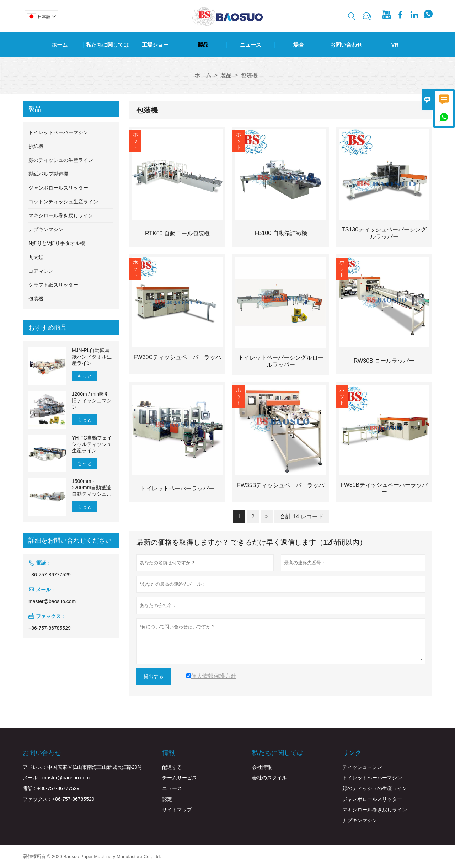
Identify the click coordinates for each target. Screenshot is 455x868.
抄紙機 (36, 146)
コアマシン (41, 271)
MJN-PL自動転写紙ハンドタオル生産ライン (92, 357)
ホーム (60, 45)
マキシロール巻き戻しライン (61, 215)
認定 (167, 799)
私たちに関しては (107, 45)
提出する (154, 676)
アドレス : (34, 767)
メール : (32, 778)
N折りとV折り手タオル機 (57, 243)
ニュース (251, 45)
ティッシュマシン (362, 767)
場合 (299, 45)
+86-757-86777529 (50, 575)
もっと (85, 376)
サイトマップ (177, 810)
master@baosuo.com (52, 601)
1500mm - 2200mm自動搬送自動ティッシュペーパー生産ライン (92, 488)
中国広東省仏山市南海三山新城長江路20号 (95, 767)
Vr (395, 45)
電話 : (29, 788)
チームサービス (180, 778)
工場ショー (155, 45)
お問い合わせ (346, 45)
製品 (203, 45)
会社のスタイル (269, 778)
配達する (172, 767)
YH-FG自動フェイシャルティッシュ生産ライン (92, 444)
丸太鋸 (36, 257)
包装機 (36, 299)
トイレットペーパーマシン (58, 132)
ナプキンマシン (46, 229)
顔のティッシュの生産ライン (61, 160)
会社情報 (262, 767)
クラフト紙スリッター (53, 285)
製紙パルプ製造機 (48, 174)
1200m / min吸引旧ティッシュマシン (92, 400)
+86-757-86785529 (50, 628)
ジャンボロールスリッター (58, 188)
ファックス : (37, 799)
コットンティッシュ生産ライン (63, 202)
